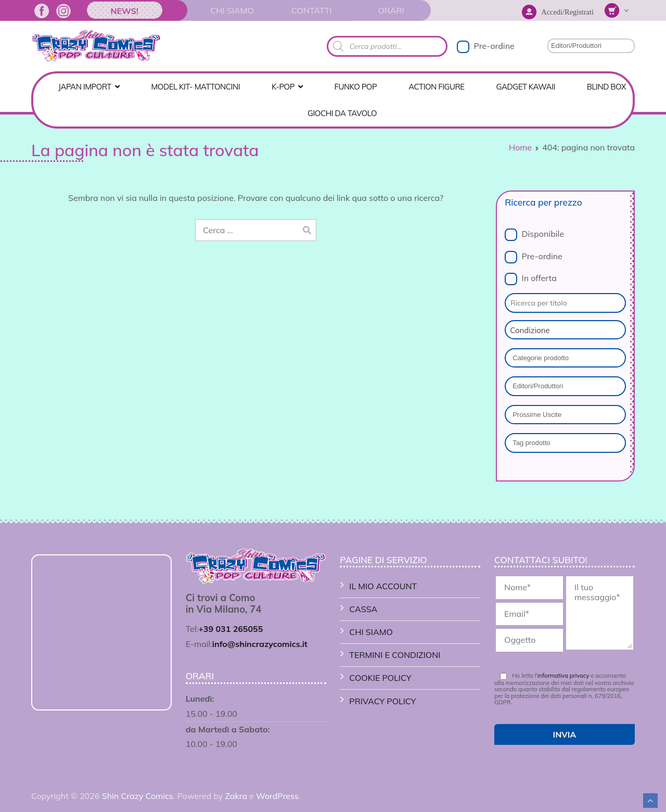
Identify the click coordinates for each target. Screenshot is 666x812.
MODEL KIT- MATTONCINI (196, 87)
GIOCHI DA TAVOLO (342, 113)
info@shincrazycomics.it (260, 644)
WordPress (277, 796)
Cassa (363, 609)
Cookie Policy (380, 678)
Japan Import (85, 87)
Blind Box (606, 87)
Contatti (312, 10)
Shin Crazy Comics (138, 796)
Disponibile (543, 234)
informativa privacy (563, 676)
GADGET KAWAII (526, 87)
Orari (391, 10)
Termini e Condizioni (395, 655)
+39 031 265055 (230, 629)
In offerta (539, 278)
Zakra (236, 796)
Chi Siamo (232, 10)
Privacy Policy (382, 701)
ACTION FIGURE (437, 87)
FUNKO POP (356, 87)
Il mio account (383, 586)
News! (124, 11)
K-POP (283, 87)
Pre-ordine (494, 46)
